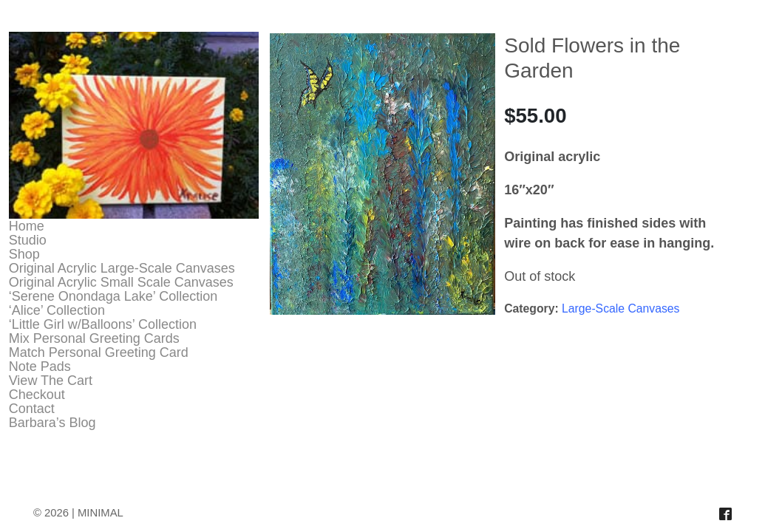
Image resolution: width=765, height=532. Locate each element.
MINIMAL (101, 513)
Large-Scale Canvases (620, 308)
